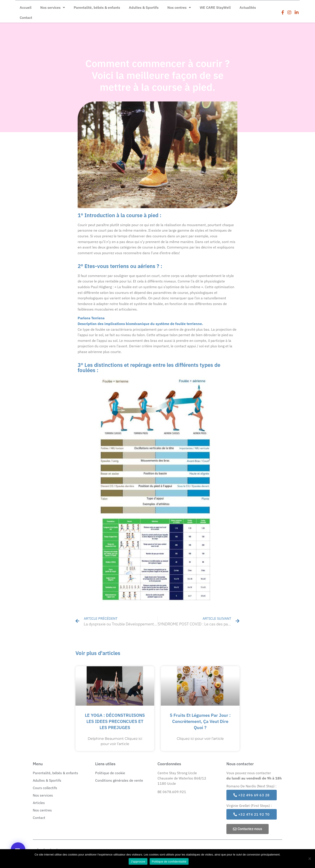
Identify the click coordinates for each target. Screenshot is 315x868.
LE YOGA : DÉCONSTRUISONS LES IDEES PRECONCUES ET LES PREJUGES (115, 721)
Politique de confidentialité (169, 862)
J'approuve (138, 862)
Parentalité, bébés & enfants (97, 7)
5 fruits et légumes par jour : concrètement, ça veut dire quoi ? (200, 721)
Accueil (26, 7)
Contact (26, 18)
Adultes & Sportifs (144, 7)
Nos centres (179, 7)
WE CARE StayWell (215, 7)
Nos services (53, 7)
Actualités (248, 7)
